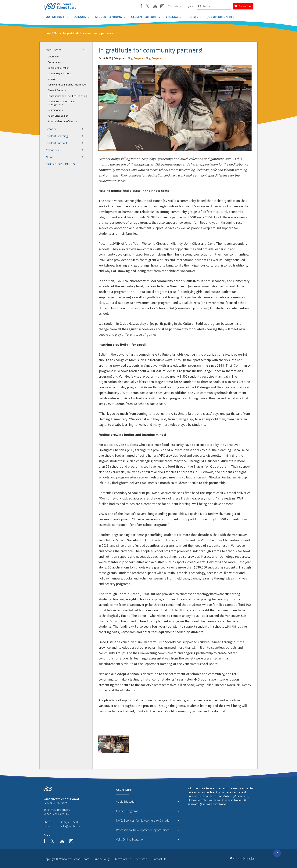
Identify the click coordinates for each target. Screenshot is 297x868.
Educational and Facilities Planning (67, 96)
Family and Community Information (67, 85)
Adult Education (147, 801)
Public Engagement (58, 116)
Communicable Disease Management (61, 103)
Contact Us (159, 859)
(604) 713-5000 (70, 822)
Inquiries (53, 79)
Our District (57, 17)
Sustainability (55, 110)
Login (189, 6)
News (196, 17)
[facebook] (141, 6)
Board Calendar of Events (62, 121)
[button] (84, 50)
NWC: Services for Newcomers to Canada (147, 820)
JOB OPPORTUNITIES (221, 17)
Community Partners (59, 73)
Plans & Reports (57, 90)
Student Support (146, 17)
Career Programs (147, 811)
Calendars (175, 17)
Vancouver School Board (74, 859)
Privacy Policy (102, 859)
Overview (53, 56)
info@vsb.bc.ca (71, 826)
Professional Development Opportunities (147, 830)
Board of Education (59, 68)
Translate (175, 6)
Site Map (142, 859)
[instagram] (162, 6)
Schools (82, 17)
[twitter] (147, 6)
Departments (55, 62)
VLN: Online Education (147, 839)
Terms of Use (123, 859)
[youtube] (155, 6)
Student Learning (110, 17)
